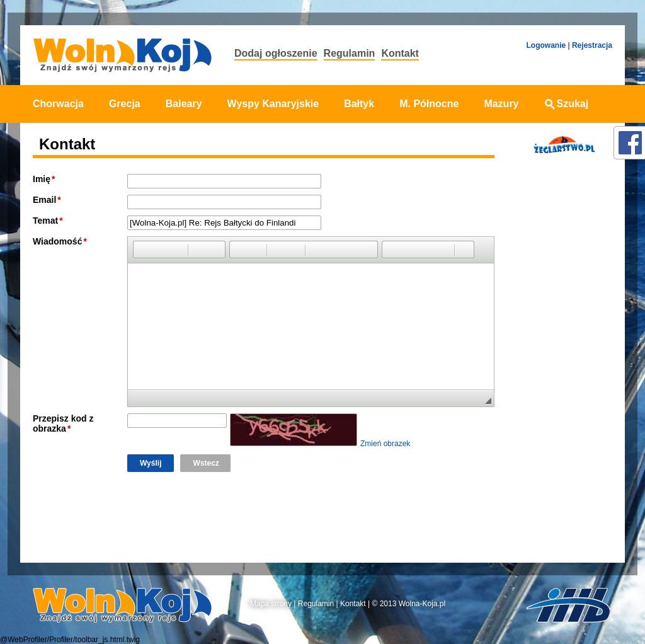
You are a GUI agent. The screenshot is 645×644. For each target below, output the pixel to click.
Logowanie (546, 45)
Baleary (184, 104)
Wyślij (151, 463)
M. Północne (429, 104)
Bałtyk (359, 104)
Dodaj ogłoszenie (276, 53)
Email (44, 200)
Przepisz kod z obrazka (63, 423)
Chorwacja (58, 104)
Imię (42, 179)
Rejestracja (592, 45)
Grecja (125, 104)
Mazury (501, 104)
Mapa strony (271, 604)
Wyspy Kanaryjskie (273, 104)
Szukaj (567, 104)
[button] (142, 250)
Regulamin (350, 53)
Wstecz (206, 463)
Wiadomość (57, 241)
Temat (45, 221)
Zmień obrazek (385, 444)
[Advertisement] (561, 361)
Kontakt (400, 53)
